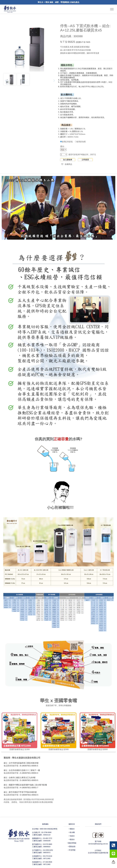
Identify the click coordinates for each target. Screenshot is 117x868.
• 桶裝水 (72, 829)
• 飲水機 (72, 832)
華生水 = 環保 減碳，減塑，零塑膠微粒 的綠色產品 (58, 2)
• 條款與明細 (72, 843)
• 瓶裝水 (72, 839)
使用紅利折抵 (66, 142)
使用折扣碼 (80, 142)
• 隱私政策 (72, 846)
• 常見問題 (72, 850)
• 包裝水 (72, 836)
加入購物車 (68, 160)
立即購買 (85, 160)
